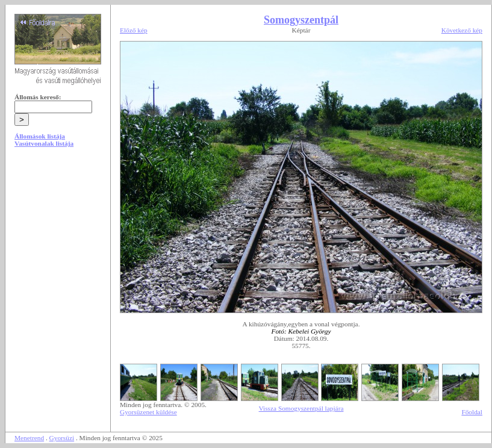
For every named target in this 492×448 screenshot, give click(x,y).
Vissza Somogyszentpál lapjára (301, 408)
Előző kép (134, 30)
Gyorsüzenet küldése (148, 412)
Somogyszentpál (301, 20)
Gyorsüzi (62, 438)
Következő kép (462, 30)
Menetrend (29, 438)
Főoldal (472, 412)
